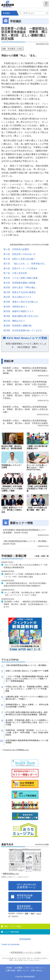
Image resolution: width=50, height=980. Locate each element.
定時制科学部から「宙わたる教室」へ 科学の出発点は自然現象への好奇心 (27, 706)
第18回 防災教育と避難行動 (17, 326)
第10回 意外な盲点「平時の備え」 (21, 287)
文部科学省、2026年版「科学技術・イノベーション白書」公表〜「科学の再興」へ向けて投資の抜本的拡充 (27, 732)
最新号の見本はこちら (11, 874)
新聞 (27, 913)
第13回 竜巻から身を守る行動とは (21, 302)
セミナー (15, 916)
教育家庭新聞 (25, 939)
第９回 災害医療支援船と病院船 (19, 283)
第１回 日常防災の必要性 (16, 249)
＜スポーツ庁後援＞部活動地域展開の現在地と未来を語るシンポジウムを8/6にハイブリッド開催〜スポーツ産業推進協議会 (27, 679)
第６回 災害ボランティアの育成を (21, 268)
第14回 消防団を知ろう (15, 307)
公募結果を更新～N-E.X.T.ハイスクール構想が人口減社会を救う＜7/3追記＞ (27, 698)
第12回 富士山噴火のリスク (17, 297)
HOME (9, 968)
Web (32, 913)
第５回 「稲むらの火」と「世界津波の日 (24, 264)
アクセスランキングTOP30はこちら (16, 750)
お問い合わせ (36, 970)
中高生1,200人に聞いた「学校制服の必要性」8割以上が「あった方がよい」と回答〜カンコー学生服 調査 (27, 689)
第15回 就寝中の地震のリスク (19, 311)
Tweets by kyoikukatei (10, 944)
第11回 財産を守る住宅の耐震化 (20, 292)
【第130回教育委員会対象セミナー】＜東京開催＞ (27, 665)
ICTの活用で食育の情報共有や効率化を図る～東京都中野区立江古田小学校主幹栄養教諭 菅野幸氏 (27, 713)
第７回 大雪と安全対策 (15, 273)
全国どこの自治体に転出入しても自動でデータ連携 (27, 671)
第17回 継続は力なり (14, 321)
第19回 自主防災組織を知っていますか (23, 330)
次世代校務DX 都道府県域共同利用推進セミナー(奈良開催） (27, 742)
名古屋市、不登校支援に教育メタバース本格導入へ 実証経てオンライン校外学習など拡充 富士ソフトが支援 (27, 722)
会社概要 (19, 968)
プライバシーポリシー (34, 968)
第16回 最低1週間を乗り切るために (21, 316)
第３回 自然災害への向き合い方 (19, 254)
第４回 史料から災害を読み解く (19, 259)
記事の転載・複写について (17, 970)
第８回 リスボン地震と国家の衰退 (21, 278)
